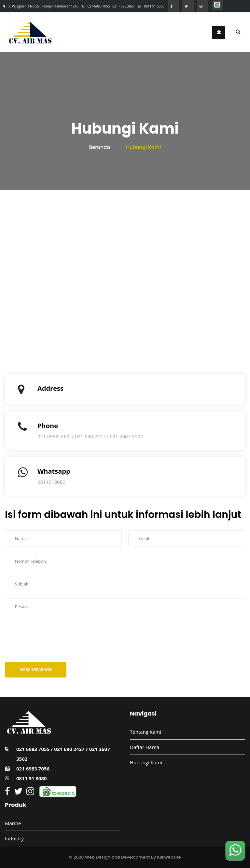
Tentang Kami (146, 732)
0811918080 (51, 482)
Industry (14, 838)
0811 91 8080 (32, 778)
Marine (13, 823)
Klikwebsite (169, 857)
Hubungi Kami (146, 762)
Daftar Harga (145, 747)
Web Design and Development (117, 857)
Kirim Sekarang (36, 670)
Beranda (100, 147)
